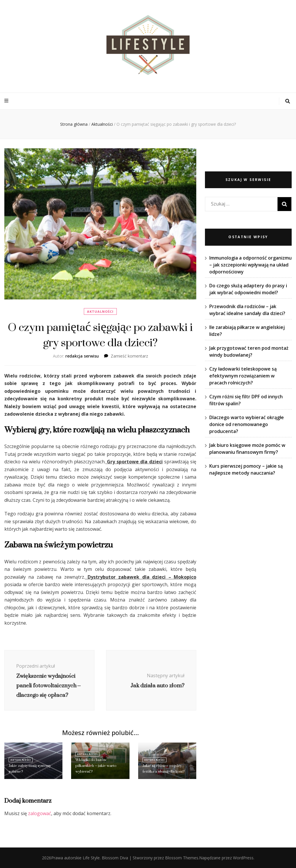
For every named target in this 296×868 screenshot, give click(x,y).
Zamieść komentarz (129, 356)
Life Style (91, 858)
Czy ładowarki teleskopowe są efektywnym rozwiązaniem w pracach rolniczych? (243, 376)
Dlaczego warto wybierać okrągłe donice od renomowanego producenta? (247, 424)
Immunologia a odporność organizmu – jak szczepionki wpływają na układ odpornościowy (250, 265)
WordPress (243, 858)
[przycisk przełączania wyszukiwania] (288, 101)
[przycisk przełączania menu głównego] (7, 101)
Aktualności (100, 311)
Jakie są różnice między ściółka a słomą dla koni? (164, 768)
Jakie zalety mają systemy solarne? (30, 768)
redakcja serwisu (82, 356)
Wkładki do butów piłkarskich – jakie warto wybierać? (96, 766)
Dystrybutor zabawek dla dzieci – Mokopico (141, 577)
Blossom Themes (182, 858)
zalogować (40, 813)
